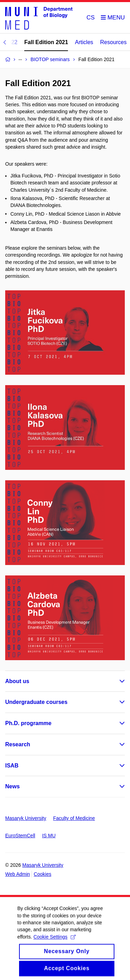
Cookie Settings (54, 941)
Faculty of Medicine (74, 818)
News (12, 786)
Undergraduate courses (36, 702)
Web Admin (18, 874)
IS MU (49, 836)
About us (17, 681)
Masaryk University (26, 818)
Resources (113, 42)
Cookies (42, 874)
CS (91, 18)
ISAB (12, 766)
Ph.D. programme (28, 723)
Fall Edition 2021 (46, 42)
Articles (84, 42)
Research (18, 744)
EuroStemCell (20, 836)
